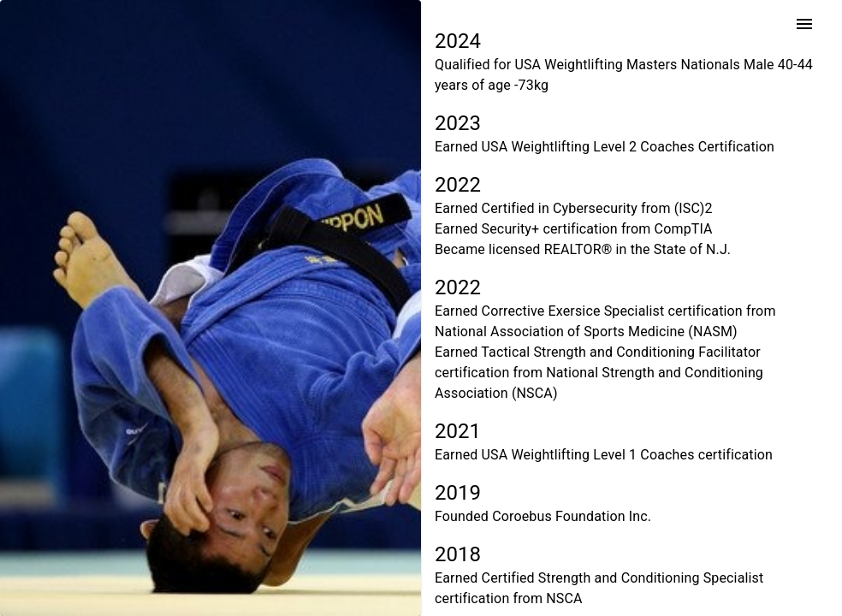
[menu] (804, 24)
